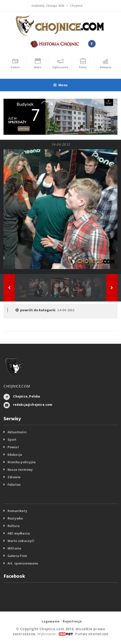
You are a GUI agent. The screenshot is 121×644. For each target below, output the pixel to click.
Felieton (14, 484)
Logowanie (51, 621)
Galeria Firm (17, 556)
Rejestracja (72, 621)
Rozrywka (15, 518)
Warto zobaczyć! (21, 541)
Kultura (14, 526)
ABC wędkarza (19, 533)
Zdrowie (14, 477)
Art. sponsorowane (23, 563)
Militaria (14, 548)
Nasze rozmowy (20, 469)
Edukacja (15, 454)
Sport (12, 439)
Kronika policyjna (22, 462)
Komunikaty (17, 511)
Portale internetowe (92, 634)
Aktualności (17, 432)
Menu (60, 85)
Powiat (13, 447)
